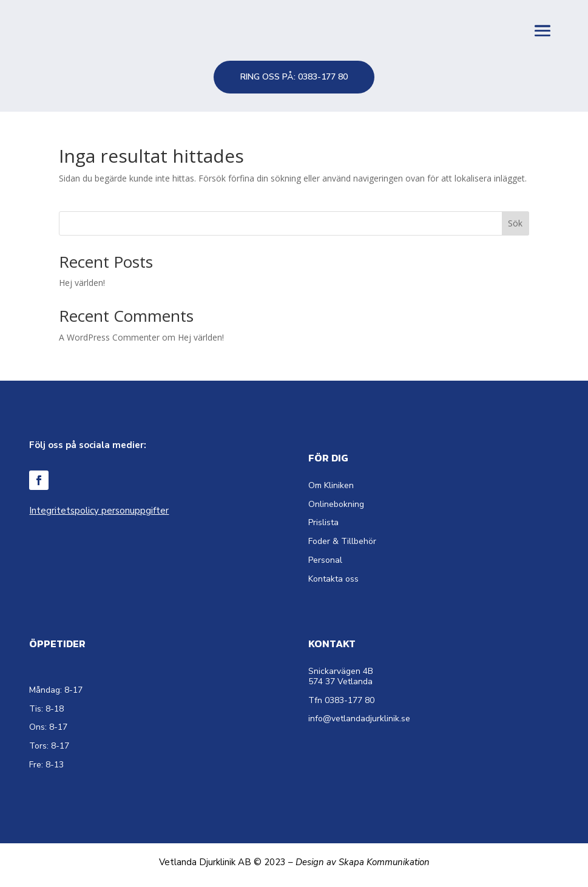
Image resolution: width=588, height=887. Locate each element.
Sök (515, 223)
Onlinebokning (336, 504)
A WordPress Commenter (109, 337)
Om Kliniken (331, 485)
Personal (325, 560)
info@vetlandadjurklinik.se (359, 719)
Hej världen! (82, 283)
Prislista (323, 522)
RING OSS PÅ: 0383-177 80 (294, 77)
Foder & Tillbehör (342, 541)
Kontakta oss (333, 579)
